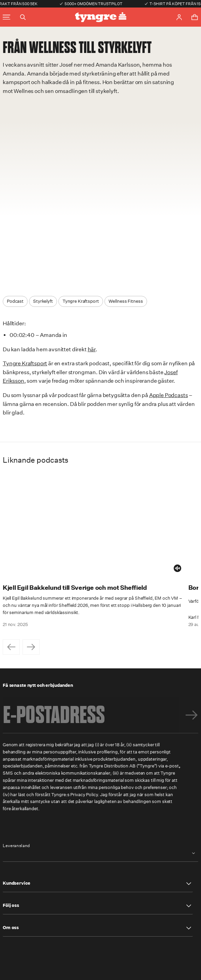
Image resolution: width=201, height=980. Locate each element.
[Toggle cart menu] (195, 17)
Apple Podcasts (169, 395)
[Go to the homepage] (101, 17)
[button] (98, 884)
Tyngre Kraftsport (25, 363)
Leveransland (16, 846)
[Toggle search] (23, 17)
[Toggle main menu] (6, 17)
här (92, 349)
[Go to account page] (179, 17)
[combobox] (100, 853)
